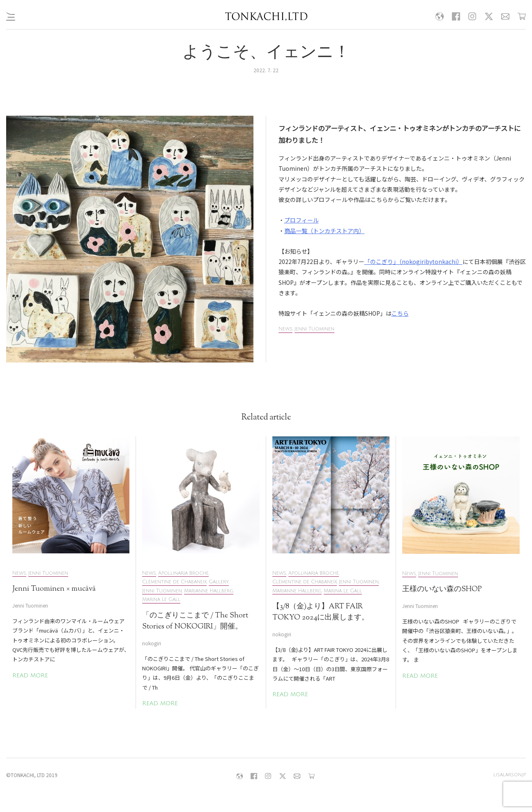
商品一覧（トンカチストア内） (325, 231)
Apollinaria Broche (183, 573)
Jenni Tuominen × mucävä (54, 589)
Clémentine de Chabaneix (174, 582)
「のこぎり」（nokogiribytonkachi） (413, 261)
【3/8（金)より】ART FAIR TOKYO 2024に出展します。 (321, 612)
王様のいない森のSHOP (442, 590)
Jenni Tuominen (314, 329)
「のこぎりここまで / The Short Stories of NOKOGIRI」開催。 (195, 621)
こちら (400, 313)
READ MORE (30, 676)
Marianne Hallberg (209, 591)
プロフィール (302, 220)
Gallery (219, 582)
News (286, 329)
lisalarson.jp (510, 775)
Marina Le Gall (161, 600)
